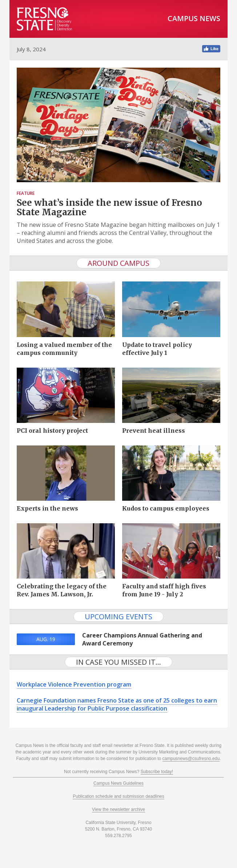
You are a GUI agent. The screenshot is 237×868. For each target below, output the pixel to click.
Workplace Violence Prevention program (74, 684)
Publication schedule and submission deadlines (118, 796)
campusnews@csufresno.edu (191, 759)
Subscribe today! (157, 772)
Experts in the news (47, 508)
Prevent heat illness (154, 431)
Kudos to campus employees (166, 508)
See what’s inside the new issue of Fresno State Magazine (109, 207)
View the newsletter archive (118, 809)
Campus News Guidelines (118, 783)
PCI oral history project (52, 431)
